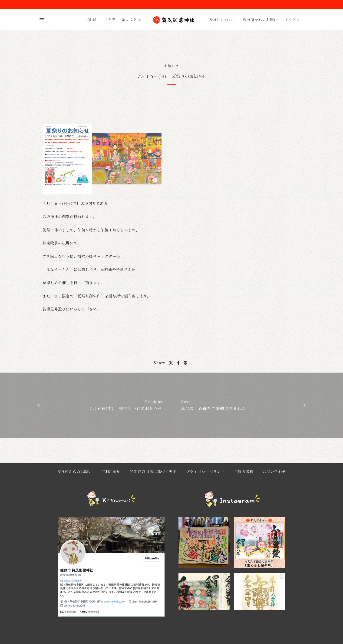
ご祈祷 (109, 20)
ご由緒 (91, 20)
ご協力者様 (244, 472)
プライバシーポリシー (205, 472)
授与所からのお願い (260, 20)
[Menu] (42, 20)
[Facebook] (178, 363)
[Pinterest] (185, 363)
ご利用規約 (111, 472)
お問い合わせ (274, 472)
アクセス (292, 20)
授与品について (223, 20)
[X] (171, 363)
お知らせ (171, 66)
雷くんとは (132, 20)
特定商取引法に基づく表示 (153, 472)
